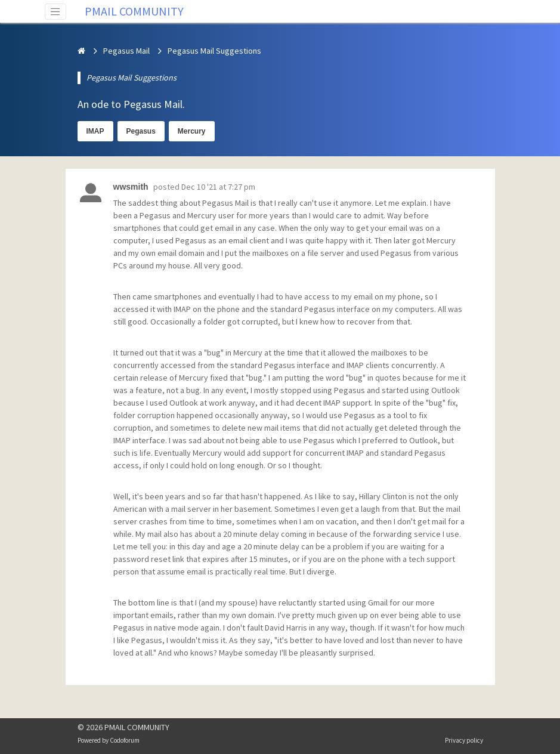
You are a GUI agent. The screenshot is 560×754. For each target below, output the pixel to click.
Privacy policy (464, 740)
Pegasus (141, 131)
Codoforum (125, 740)
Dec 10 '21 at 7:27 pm (218, 187)
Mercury (192, 131)
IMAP (95, 131)
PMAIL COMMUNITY (134, 11)
